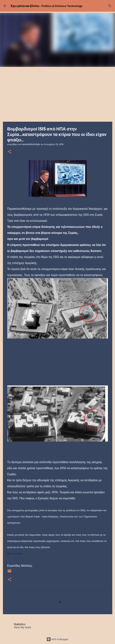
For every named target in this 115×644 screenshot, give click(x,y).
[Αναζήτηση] (110, 6)
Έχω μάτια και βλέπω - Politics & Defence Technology (46, 6)
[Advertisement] (57, 94)
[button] (9, 152)
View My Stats (22, 627)
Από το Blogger (58, 639)
